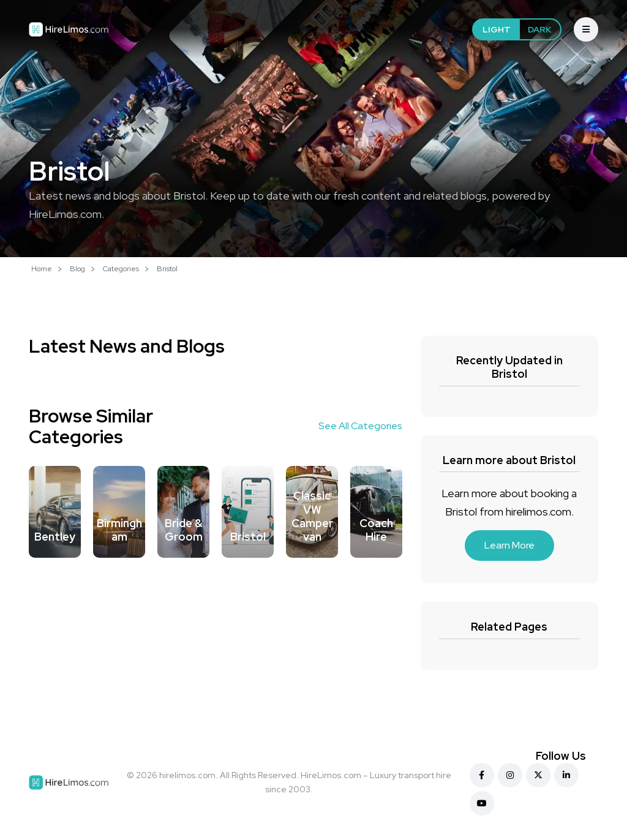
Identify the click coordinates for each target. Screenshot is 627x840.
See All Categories (360, 426)
